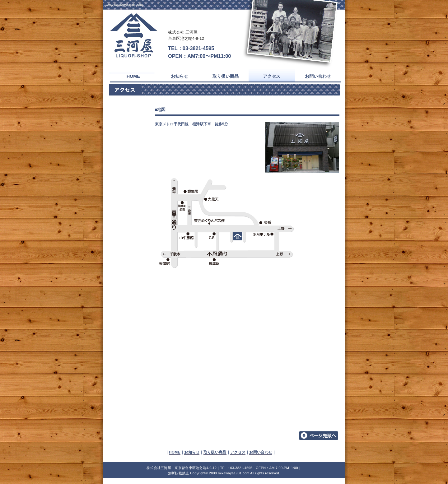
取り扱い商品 (215, 452)
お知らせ (192, 452)
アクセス (238, 452)
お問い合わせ (261, 452)
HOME (175, 452)
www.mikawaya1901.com (124, 5)
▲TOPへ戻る (319, 436)
